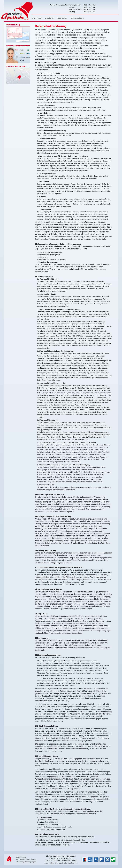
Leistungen (62, 18)
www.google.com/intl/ (72, 633)
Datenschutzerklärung (26, 860)
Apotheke (49, 18)
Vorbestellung (77, 18)
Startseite (36, 18)
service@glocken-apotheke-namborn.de (55, 827)
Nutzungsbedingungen (26, 862)
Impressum (21, 857)
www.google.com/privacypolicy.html (85, 623)
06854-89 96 (55, 861)
